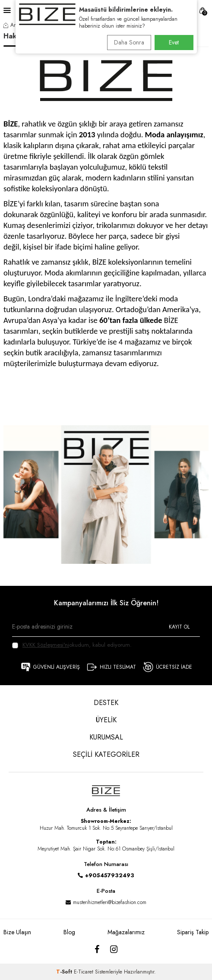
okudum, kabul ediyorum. (72, 645)
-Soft (65, 972)
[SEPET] (203, 11)
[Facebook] (97, 950)
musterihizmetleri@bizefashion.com (110, 902)
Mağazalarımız (126, 932)
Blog (69, 932)
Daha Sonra (129, 42)
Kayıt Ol (179, 627)
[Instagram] (114, 950)
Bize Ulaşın (17, 932)
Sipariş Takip (193, 932)
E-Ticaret (84, 972)
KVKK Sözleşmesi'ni (46, 645)
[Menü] (7, 10)
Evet (174, 42)
